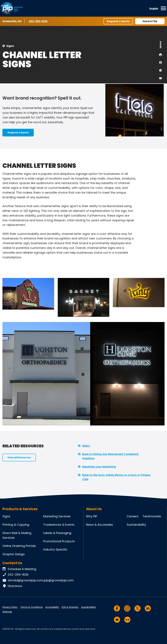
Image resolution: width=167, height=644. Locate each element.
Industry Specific (55, 549)
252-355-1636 (39, 21)
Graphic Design (14, 554)
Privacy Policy (10, 607)
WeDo (86, 446)
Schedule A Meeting (19, 569)
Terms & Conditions (32, 607)
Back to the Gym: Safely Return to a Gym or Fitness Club (116, 477)
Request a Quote (118, 21)
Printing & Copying (16, 525)
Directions (12, 586)
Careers (133, 516)
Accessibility (52, 607)
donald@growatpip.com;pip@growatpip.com (38, 580)
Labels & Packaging (57, 533)
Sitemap (7, 612)
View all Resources (19, 457)
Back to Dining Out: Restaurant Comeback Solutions (110, 456)
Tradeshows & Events (59, 525)
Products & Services (20, 509)
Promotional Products (59, 541)
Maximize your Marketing (99, 467)
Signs (10, 46)
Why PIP (91, 516)
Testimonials (152, 516)
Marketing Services (57, 516)
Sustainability (136, 525)
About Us (94, 509)
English (154, 8)
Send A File (150, 21)
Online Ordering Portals (19, 546)
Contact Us (12, 563)
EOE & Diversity (70, 607)
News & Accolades (99, 525)
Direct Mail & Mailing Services (17, 535)
